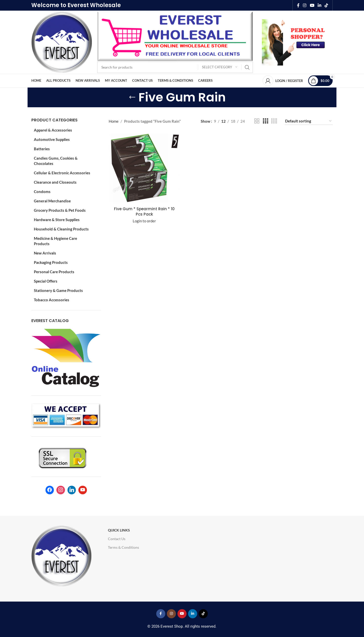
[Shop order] (309, 121)
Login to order (144, 221)
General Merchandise (52, 201)
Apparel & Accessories (53, 130)
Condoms (42, 192)
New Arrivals (45, 253)
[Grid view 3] (265, 121)
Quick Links (119, 530)
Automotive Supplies (52, 139)
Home (114, 121)
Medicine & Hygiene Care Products (55, 241)
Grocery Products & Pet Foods (60, 210)
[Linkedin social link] (319, 5)
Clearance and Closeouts (55, 182)
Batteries (42, 149)
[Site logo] (62, 42)
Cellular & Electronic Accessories (62, 173)
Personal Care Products (54, 272)
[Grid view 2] (257, 121)
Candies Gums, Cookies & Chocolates (56, 161)
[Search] (175, 67)
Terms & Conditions (123, 547)
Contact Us (117, 539)
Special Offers (46, 281)
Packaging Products (51, 262)
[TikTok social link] (326, 5)
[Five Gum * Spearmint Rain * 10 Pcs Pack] (144, 168)
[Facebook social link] (298, 5)
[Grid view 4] (274, 121)
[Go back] (132, 97)
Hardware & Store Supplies (57, 220)
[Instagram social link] (305, 5)
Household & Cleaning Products (61, 229)
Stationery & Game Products (58, 290)
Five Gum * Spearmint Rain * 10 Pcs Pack (144, 211)
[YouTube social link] (312, 5)
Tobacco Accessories (52, 300)
